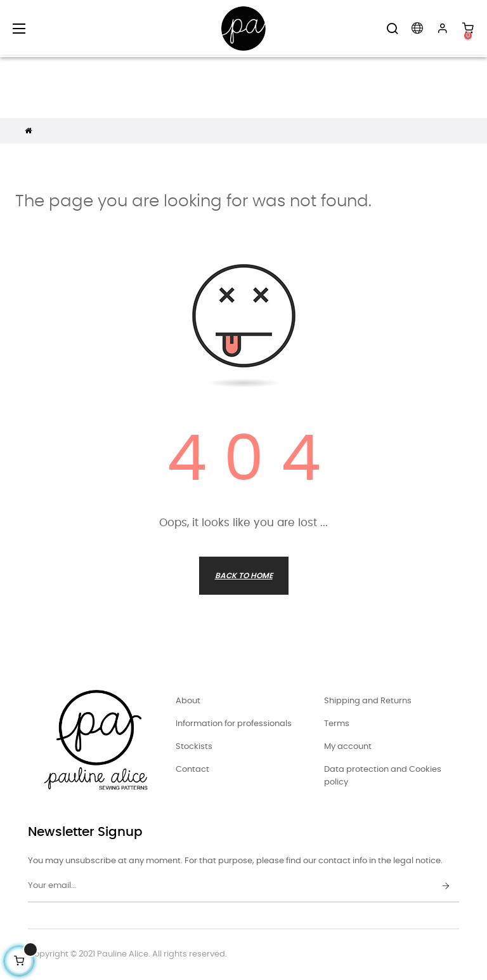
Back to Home (244, 576)
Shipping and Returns (368, 701)
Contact (192, 770)
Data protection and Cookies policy (383, 776)
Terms (337, 724)
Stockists (194, 747)
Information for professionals (234, 724)
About (188, 701)
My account (348, 747)
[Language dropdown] (417, 29)
